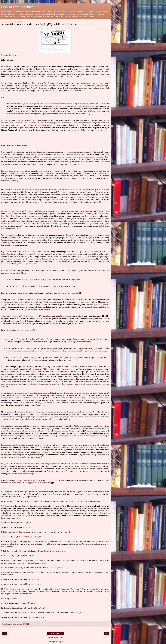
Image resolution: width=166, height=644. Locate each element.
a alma (107, 242)
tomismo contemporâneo (54, 316)
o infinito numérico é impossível (39, 501)
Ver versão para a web (55, 638)
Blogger (60, 642)
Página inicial (55, 633)
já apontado (40, 120)
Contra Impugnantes (17, 7)
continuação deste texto (10, 55)
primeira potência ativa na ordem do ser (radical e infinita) (33, 480)
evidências (11, 515)
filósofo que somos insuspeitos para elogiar (93, 86)
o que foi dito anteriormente (22, 532)
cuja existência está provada (89, 348)
